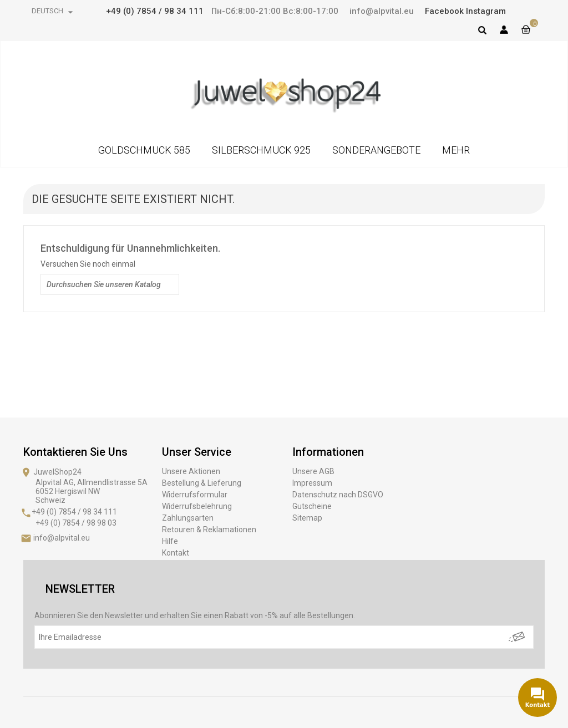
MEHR (456, 150)
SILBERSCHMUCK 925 (261, 150)
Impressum (312, 483)
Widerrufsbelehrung (197, 506)
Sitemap (307, 518)
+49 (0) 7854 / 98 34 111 (155, 11)
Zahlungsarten (188, 518)
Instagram (486, 11)
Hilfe (170, 541)
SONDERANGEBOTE (376, 150)
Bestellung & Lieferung (202, 483)
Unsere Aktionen (191, 471)
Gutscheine (312, 506)
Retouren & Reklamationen (209, 530)
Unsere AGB (313, 471)
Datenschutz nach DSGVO (338, 495)
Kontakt (176, 553)
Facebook (444, 11)
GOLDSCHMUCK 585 (144, 150)
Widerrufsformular (195, 495)
